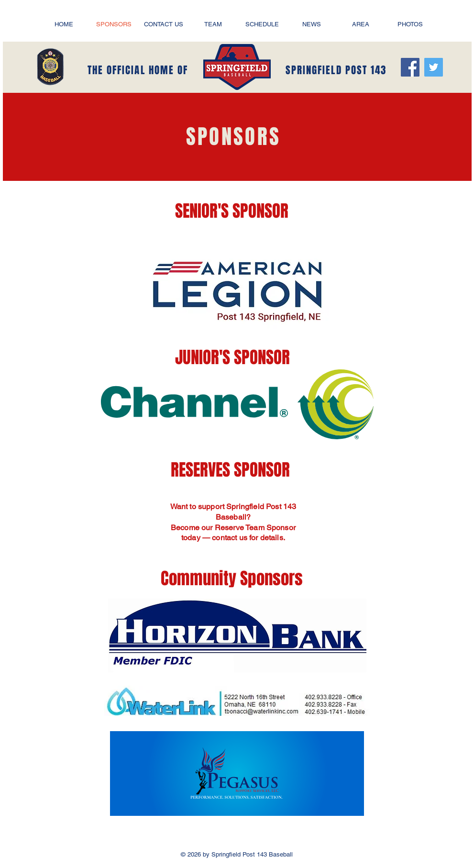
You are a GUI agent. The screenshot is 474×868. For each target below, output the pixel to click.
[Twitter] (434, 67)
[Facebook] (410, 67)
